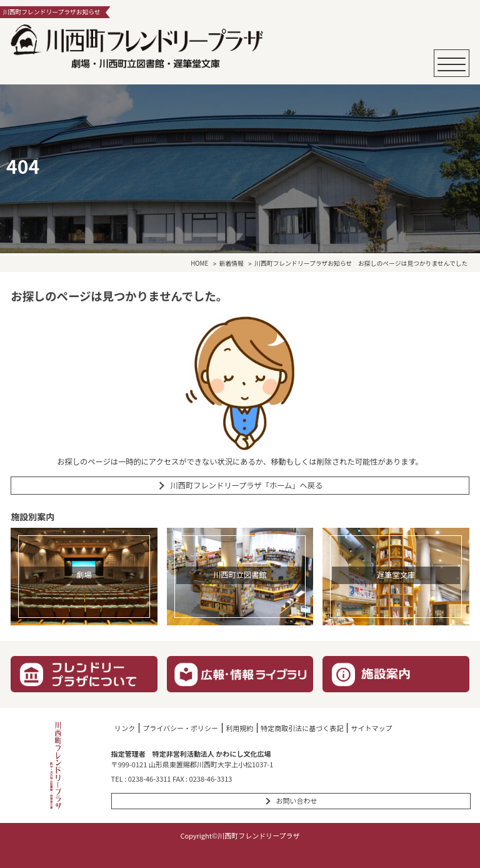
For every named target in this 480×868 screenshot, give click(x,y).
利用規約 (239, 728)
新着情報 (232, 264)
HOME (199, 264)
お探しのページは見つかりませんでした (413, 264)
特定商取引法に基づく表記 (302, 728)
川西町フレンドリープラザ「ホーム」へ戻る (246, 485)
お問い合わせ (296, 800)
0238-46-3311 (150, 779)
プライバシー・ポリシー (180, 728)
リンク (125, 728)
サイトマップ (371, 728)
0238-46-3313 (211, 779)
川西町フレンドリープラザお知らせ (303, 264)
